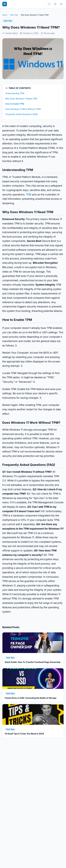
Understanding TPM (15, 93)
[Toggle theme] (55, 4)
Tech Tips (14, 15)
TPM (29, 195)
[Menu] (61, 4)
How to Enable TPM (15, 104)
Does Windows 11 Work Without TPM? (23, 109)
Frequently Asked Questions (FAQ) (22, 114)
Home (5, 15)
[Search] (49, 4)
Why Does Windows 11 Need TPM (21, 99)
